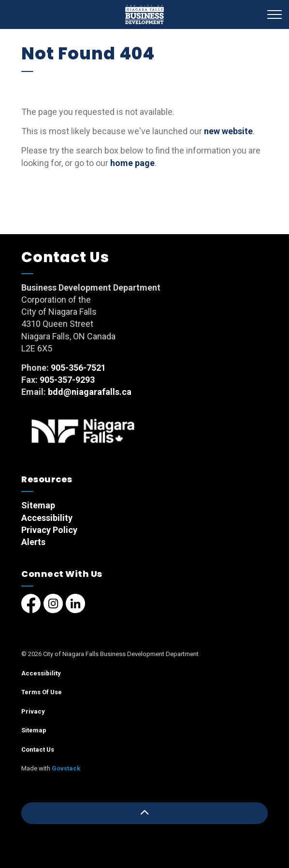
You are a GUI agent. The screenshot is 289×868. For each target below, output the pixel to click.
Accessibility (47, 518)
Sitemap (38, 505)
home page (132, 163)
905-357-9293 (67, 380)
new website (228, 131)
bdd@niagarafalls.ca (90, 392)
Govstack (66, 768)
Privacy (33, 711)
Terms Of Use (42, 692)
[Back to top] (144, 813)
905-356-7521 (78, 368)
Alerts (33, 542)
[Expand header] (275, 14)
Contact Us (38, 749)
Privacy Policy (49, 530)
